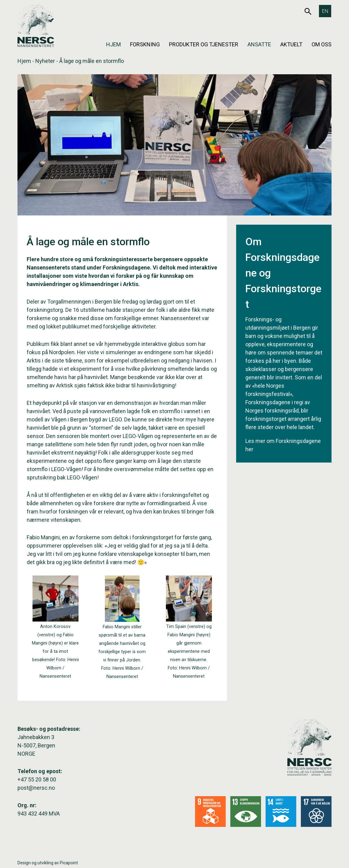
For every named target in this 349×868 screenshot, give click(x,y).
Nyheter (45, 61)
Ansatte (259, 44)
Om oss (322, 44)
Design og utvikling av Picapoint (48, 863)
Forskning (145, 44)
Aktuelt (291, 44)
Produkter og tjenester (204, 44)
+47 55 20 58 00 (37, 779)
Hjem (113, 44)
